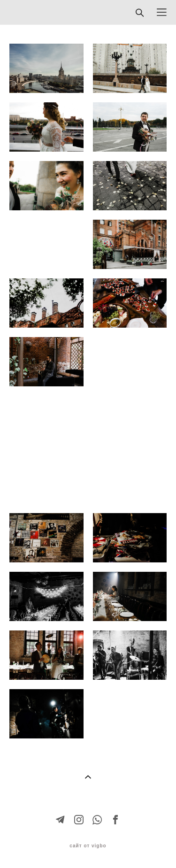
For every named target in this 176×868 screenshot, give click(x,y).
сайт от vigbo (88, 846)
